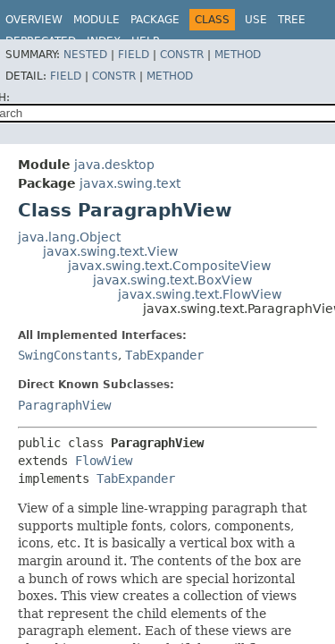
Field (134, 55)
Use (256, 20)
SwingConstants (68, 355)
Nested (85, 55)
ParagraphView (64, 405)
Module (96, 20)
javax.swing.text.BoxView (172, 280)
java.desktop (114, 165)
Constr (182, 55)
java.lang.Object (69, 237)
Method (238, 55)
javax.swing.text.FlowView (200, 294)
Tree (292, 20)
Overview (34, 20)
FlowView (104, 461)
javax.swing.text (130, 183)
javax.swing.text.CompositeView (169, 266)
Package (155, 20)
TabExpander (164, 355)
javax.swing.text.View (110, 251)
